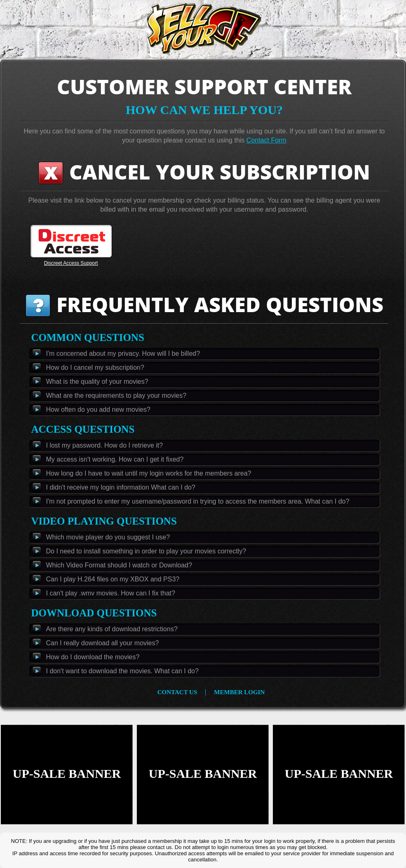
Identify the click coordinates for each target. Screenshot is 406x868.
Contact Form (266, 140)
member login (239, 692)
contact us (177, 692)
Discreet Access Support (71, 263)
